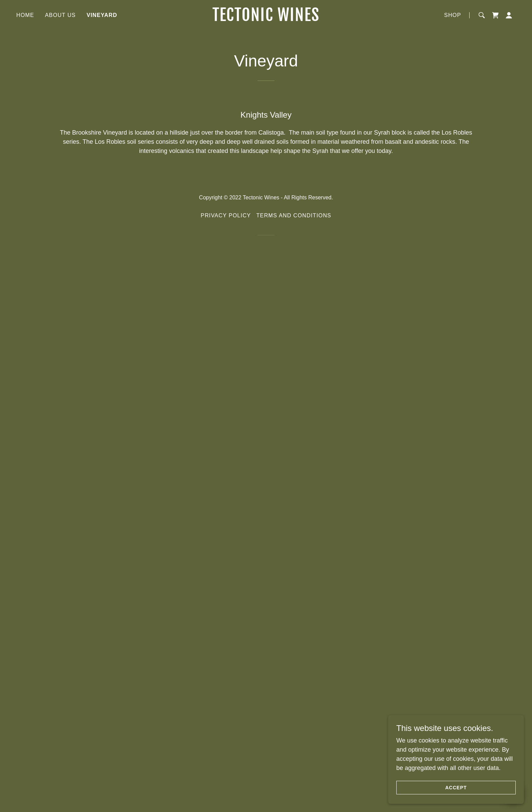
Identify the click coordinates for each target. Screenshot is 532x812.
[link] (266, 19)
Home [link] (25, 15)
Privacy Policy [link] (226, 765)
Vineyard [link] (102, 15)
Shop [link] (453, 15)
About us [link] (61, 15)
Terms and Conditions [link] (294, 765)
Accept (456, 788)
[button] (509, 15)
